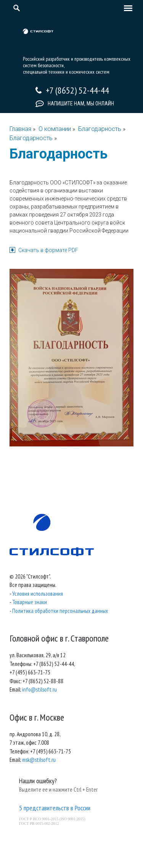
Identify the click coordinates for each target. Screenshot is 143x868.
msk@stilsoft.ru (39, 760)
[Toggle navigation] (126, 9)
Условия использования (38, 594)
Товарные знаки (30, 602)
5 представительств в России (55, 808)
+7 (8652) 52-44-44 (77, 90)
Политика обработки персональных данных (60, 611)
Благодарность (100, 129)
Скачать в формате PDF (48, 250)
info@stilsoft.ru (39, 689)
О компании (55, 129)
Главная (20, 129)
